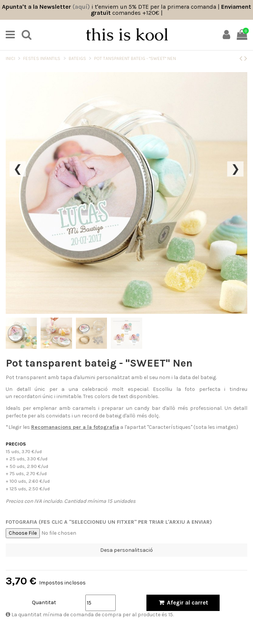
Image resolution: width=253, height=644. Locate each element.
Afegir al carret (183, 603)
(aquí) (81, 7)
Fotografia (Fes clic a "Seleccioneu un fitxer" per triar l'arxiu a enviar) (109, 522)
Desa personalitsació (126, 550)
